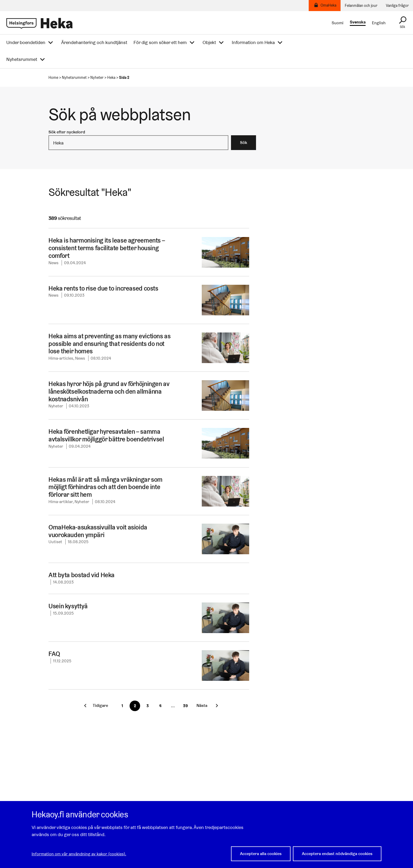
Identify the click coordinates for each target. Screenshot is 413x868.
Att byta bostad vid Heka (81, 575)
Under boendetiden (26, 42)
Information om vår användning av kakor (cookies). (79, 854)
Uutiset (55, 542)
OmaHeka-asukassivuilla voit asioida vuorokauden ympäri (96, 531)
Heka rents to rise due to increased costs (104, 288)
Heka (111, 78)
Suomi (338, 23)
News (53, 263)
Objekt (209, 42)
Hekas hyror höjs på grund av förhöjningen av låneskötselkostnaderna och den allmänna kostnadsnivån (109, 391)
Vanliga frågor (397, 6)
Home (53, 78)
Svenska (358, 22)
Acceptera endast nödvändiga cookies (337, 854)
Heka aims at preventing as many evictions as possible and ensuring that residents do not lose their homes (112, 344)
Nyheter (97, 78)
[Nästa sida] (206, 706)
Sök (244, 143)
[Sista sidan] (185, 706)
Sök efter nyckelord (67, 132)
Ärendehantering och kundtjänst (94, 42)
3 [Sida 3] (147, 706)
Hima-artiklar (61, 502)
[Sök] (402, 23)
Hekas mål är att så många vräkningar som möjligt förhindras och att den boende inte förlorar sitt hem (105, 487)
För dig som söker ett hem (160, 42)
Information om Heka (253, 42)
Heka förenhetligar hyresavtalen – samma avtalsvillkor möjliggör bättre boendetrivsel (105, 435)
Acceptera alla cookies (261, 854)
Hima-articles (61, 358)
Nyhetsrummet (22, 59)
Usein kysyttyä (67, 606)
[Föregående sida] (95, 706)
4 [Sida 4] (160, 706)
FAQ (54, 654)
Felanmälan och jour (361, 6)
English (379, 23)
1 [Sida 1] (122, 706)
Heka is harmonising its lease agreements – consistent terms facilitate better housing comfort (106, 248)
